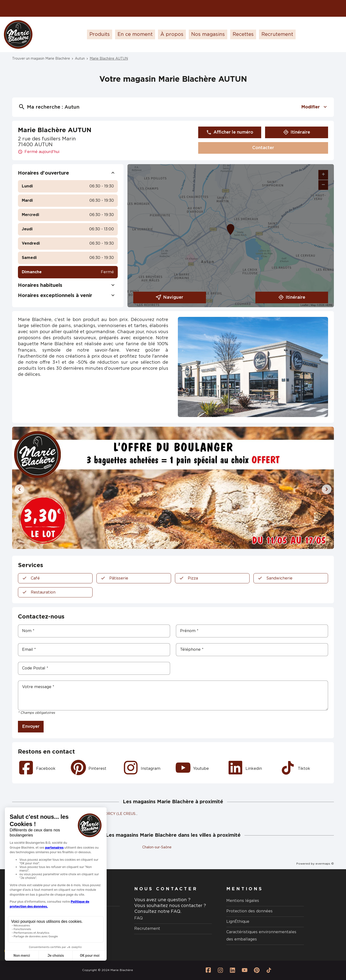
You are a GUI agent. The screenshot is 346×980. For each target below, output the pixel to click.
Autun (80, 59)
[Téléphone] (252, 650)
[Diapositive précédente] (19, 489)
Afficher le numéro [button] (230, 132)
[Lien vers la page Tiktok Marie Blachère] (269, 970)
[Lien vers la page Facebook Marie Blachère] (208, 970)
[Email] (94, 650)
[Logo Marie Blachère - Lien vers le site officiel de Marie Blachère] (18, 34)
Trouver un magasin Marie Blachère (41, 59)
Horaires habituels (68, 285)
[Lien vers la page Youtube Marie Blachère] (244, 970)
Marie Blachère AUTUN (109, 59)
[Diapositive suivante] (327, 489)
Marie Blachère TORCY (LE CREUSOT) (110, 814)
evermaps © (325, 864)
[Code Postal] (94, 668)
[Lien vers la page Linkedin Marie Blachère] (232, 970)
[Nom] (94, 631)
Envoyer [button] (31, 727)
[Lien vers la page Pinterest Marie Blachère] (257, 970)
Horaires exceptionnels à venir (68, 296)
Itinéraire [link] (297, 132)
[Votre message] (173, 695)
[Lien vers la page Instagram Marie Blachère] (220, 970)
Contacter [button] (263, 148)
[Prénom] (252, 631)
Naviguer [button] (169, 297)
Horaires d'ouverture (68, 173)
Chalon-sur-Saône (157, 847)
